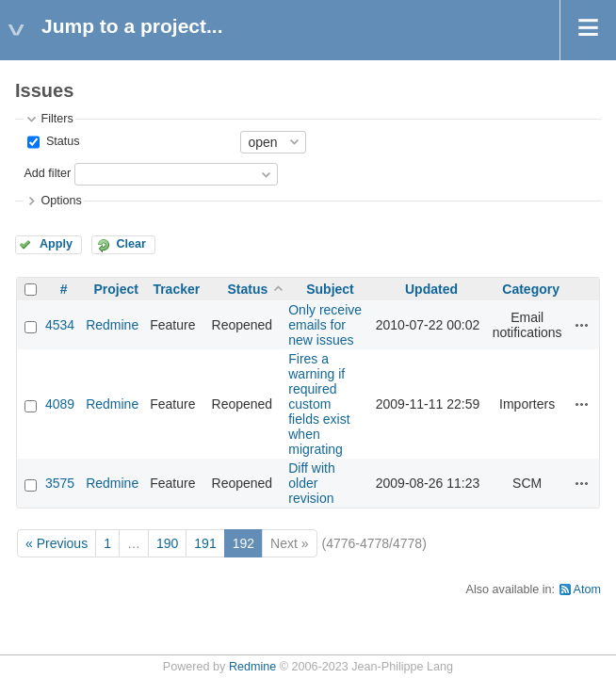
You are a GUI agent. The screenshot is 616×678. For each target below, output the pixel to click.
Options (61, 201)
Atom (587, 589)
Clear (131, 244)
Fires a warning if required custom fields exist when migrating (319, 404)
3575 (60, 483)
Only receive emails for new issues (325, 325)
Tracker (176, 289)
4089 (60, 404)
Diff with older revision (312, 483)
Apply (56, 244)
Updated (431, 289)
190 (167, 543)
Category (531, 289)
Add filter (47, 173)
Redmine (112, 325)
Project (115, 289)
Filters (57, 119)
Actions (582, 325)
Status (61, 141)
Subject (330, 289)
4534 (60, 325)
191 (205, 543)
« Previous (57, 543)
